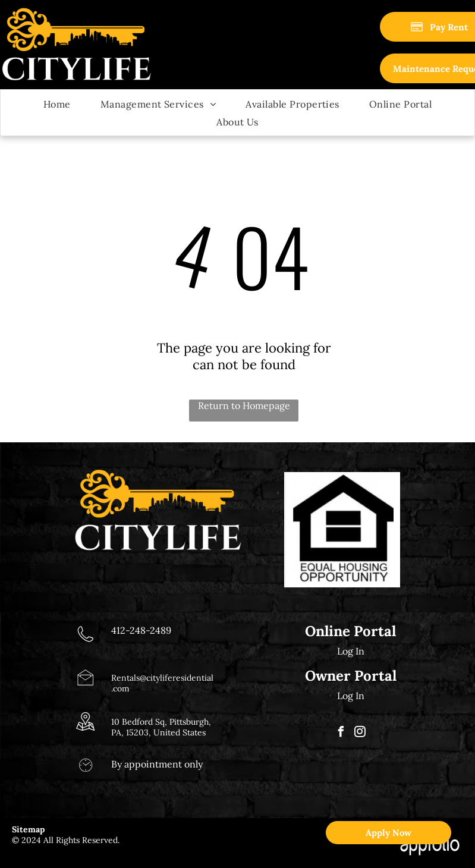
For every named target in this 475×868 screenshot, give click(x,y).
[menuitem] (57, 103)
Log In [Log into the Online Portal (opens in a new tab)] (351, 651)
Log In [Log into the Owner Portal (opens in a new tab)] (351, 696)
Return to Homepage (244, 405)
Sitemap (28, 829)
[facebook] (341, 733)
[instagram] (360, 733)
